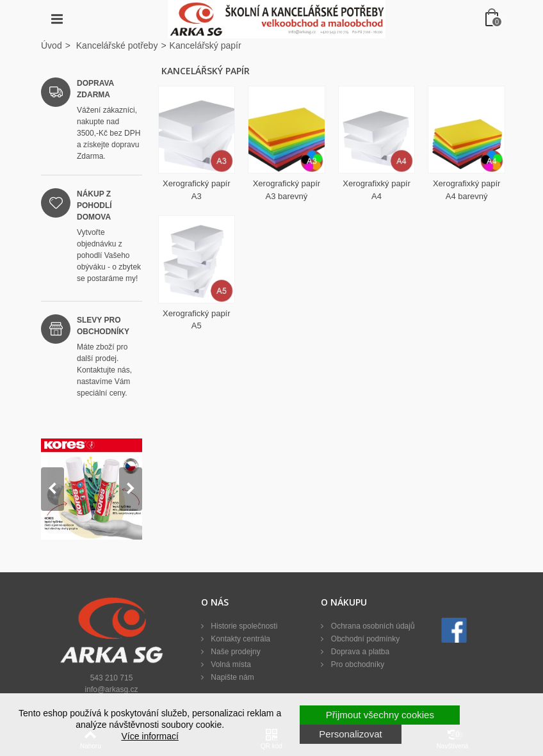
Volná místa (230, 664)
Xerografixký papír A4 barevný (467, 190)
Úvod (52, 45)
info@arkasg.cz (112, 689)
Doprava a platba (359, 652)
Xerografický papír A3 (197, 190)
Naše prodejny (235, 652)
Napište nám (231, 677)
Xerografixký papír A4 (377, 190)
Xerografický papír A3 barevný (287, 190)
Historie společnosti (243, 626)
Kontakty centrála (239, 639)
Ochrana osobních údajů (371, 626)
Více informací (150, 736)
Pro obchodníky (356, 664)
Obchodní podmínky (364, 639)
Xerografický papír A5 (197, 320)
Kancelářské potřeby (117, 45)
